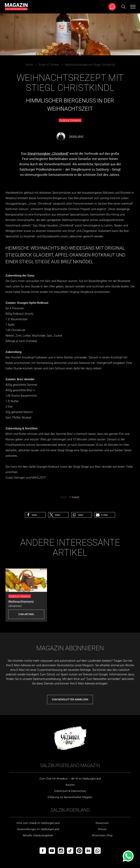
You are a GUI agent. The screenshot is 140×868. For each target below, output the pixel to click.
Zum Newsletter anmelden (70, 699)
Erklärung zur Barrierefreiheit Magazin (70, 797)
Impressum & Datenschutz (70, 791)
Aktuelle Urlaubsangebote (38, 835)
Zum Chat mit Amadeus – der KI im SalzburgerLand (70, 779)
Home (29, 65)
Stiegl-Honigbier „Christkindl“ (48, 154)
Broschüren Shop (102, 835)
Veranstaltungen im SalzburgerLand (38, 829)
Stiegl (47, 209)
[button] (35, 515)
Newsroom (102, 823)
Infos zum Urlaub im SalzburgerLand (38, 823)
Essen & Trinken (49, 65)
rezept (75, 497)
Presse (102, 829)
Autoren (70, 785)
